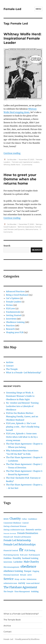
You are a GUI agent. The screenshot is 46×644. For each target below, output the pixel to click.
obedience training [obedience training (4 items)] (13, 571)
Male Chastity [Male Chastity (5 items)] (31, 562)
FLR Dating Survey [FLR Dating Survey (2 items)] (11, 555)
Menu (38, 9)
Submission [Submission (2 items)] (32, 579)
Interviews (11, 319)
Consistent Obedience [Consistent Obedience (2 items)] (12, 523)
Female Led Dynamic (16, 229)
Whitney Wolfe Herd (12, 165)
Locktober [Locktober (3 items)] (18, 562)
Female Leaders (14, 302)
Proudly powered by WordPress (27, 639)
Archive (10, 362)
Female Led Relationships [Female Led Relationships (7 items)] (20, 545)
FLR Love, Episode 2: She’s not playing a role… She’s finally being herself (23, 427)
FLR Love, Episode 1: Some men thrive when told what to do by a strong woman (22, 437)
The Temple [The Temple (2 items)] (8, 592)
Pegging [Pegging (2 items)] (36, 571)
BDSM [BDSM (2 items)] (6, 519)
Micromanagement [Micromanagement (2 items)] (11, 567)
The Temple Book (12, 620)
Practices (10, 326)
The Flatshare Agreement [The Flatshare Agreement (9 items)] (20, 587)
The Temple (12, 369)
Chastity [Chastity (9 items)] (15, 519)
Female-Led (12, 9)
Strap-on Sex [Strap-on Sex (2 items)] (20, 579)
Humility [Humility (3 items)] (17, 558)
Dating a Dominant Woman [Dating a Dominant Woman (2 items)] (15, 526)
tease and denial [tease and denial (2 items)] (33, 583)
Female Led (17, 162)
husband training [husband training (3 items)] (30, 558)
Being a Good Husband (17, 295)
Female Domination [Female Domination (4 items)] (28, 533)
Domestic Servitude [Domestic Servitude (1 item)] (10, 534)
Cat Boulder (12, 159)
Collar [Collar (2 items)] (24, 519)
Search (7, 246)
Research (10, 329)
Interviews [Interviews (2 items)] (8, 562)
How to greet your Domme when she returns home (20, 179)
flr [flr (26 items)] (21, 550)
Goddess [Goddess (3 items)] (8, 558)
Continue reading (12, 153)
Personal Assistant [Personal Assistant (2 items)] (11, 575)
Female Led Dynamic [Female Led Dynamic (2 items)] (23, 537)
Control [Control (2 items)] (25, 523)
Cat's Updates (13, 298)
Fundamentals (13, 312)
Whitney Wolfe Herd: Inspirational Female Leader (22, 38)
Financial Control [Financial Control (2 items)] (11, 551)
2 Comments (27, 165)
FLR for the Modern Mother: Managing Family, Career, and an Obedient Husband (22, 416)
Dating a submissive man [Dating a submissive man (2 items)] (14, 530)
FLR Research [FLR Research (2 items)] (34, 555)
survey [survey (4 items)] (22, 583)
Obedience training (15, 322)
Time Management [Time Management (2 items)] (22, 592)
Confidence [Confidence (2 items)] (33, 519)
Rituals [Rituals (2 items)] (23, 575)
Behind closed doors (26, 227)
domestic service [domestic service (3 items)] (33, 530)
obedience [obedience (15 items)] (28, 567)
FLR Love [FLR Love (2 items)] (24, 555)
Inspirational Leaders (31, 162)
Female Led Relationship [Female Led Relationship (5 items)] (17, 540)
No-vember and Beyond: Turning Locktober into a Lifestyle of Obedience (22, 406)
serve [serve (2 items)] (30, 575)
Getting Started (14, 315)
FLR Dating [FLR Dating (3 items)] (30, 550)
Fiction (9, 305)
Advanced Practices (15, 291)
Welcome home (32, 229)
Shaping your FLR (15, 332)
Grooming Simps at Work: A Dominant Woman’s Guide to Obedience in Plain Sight (20, 396)
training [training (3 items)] (35, 591)
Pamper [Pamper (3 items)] (28, 571)
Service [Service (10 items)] (9, 579)
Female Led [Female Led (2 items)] (8, 537)
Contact (10, 366)
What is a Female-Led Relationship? (24, 373)
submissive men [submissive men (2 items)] (10, 583)
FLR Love (10, 308)
